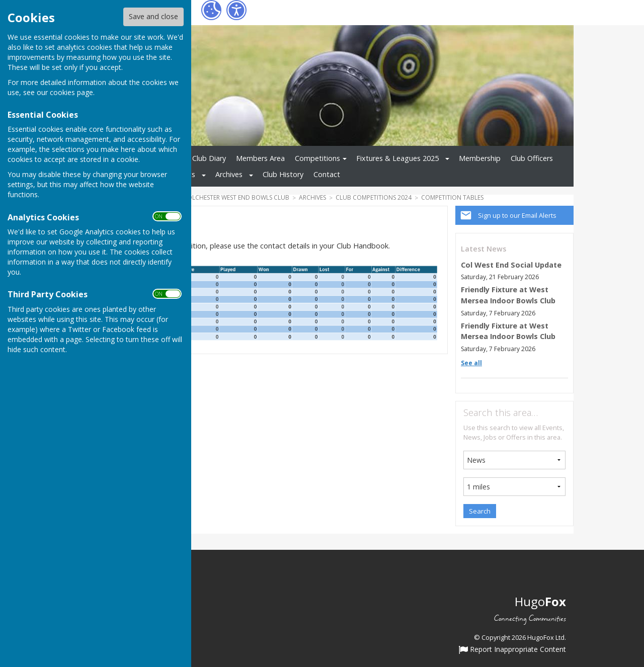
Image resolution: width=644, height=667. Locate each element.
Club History (283, 174)
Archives (229, 174)
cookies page (71, 92)
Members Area (260, 158)
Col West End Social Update (511, 265)
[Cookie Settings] (211, 10)
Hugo (540, 601)
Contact (327, 174)
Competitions (317, 158)
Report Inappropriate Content (512, 650)
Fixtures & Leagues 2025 (397, 158)
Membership (480, 158)
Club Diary (209, 158)
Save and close (153, 16)
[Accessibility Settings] (236, 10)
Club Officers (532, 158)
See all (471, 363)
